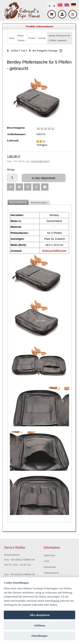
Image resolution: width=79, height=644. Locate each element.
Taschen (32, 38)
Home (12, 38)
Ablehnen (39, 625)
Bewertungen (39, 202)
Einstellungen (40, 636)
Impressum (49, 555)
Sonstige (42, 38)
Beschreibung (18, 202)
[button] (11, 187)
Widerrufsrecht (51, 573)
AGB (46, 561)
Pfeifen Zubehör (21, 38)
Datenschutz (50, 567)
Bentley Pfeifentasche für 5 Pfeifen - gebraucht (60, 38)
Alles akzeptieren (39, 615)
